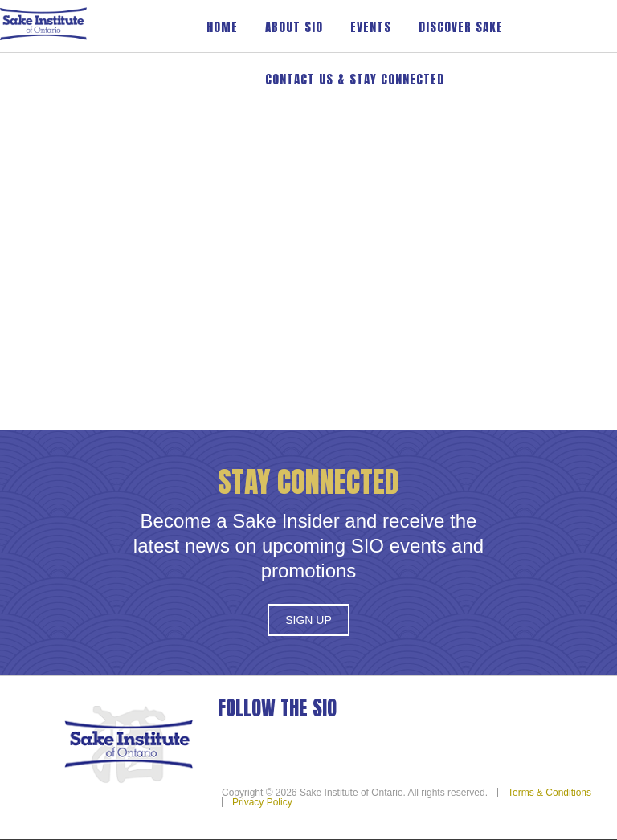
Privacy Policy (262, 802)
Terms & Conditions (550, 793)
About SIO (294, 27)
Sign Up (308, 620)
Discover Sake (461, 27)
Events (371, 27)
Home (222, 27)
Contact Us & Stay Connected (355, 79)
